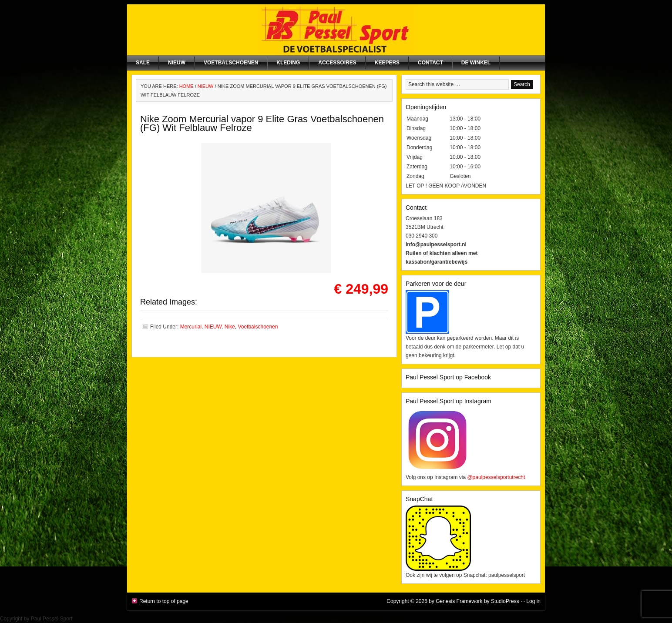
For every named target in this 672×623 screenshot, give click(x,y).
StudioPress (505, 601)
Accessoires (337, 63)
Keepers (387, 63)
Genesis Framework (459, 601)
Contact (430, 63)
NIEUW (177, 63)
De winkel (476, 63)
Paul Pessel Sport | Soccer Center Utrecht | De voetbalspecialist (336, 30)
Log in (533, 601)
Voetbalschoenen (231, 63)
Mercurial (191, 327)
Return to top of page (164, 601)
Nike (230, 327)
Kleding (288, 63)
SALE (143, 63)
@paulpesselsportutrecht (496, 477)
